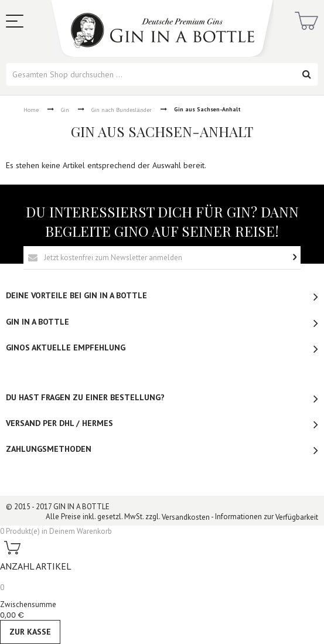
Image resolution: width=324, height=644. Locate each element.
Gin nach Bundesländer (122, 110)
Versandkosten (186, 517)
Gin (65, 110)
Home (31, 110)
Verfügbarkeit (297, 517)
